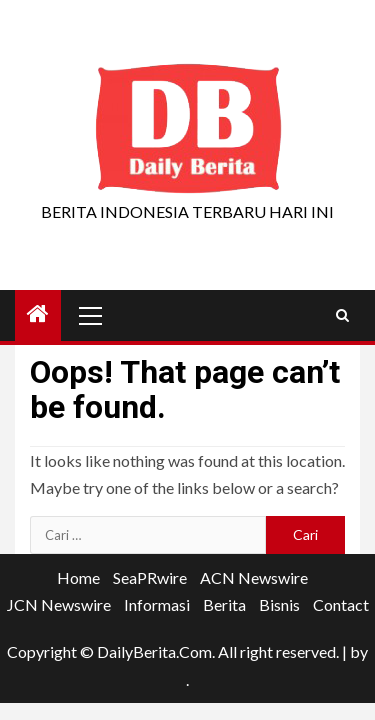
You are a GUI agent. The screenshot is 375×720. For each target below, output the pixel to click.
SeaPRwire (150, 577)
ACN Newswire (254, 577)
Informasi (157, 604)
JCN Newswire (59, 604)
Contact (341, 604)
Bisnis (279, 604)
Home (78, 577)
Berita (224, 604)
